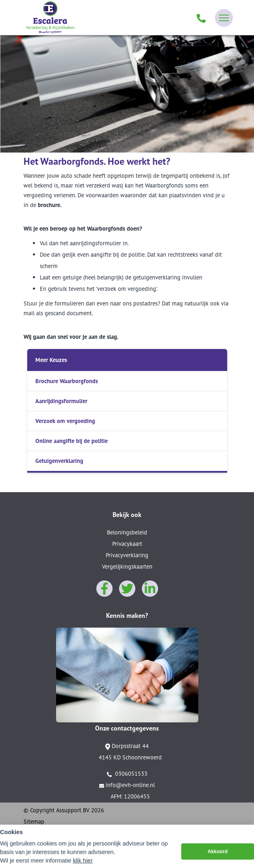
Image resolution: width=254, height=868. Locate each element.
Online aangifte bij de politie (72, 441)
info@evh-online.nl (127, 785)
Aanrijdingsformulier (61, 401)
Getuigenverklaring (59, 461)
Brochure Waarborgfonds (67, 381)
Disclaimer (37, 833)
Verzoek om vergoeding (65, 421)
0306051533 (127, 774)
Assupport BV (73, 810)
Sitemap (34, 821)
